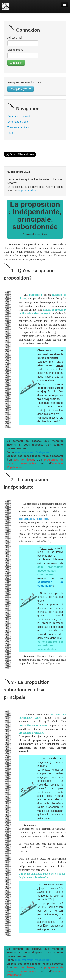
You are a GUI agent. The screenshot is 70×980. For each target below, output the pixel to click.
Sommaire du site (18, 122)
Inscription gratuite (21, 89)
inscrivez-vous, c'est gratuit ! (33, 452)
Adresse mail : (16, 38)
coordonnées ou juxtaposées (33, 519)
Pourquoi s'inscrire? (19, 116)
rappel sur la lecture (29, 191)
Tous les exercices (18, 127)
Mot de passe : (16, 50)
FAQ (10, 133)
